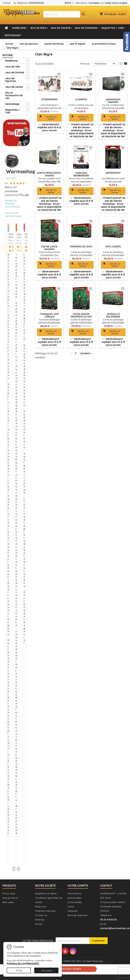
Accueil (8, 55)
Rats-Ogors (113, 247)
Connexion (94, 3)
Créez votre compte (116, 3)
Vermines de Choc (81, 247)
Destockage (12, 35)
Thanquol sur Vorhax (49, 315)
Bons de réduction (78, 915)
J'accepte (46, 970)
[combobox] (65, 14)
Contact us (41, 915)
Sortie (19, 970)
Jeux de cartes (14, 87)
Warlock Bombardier (81, 174)
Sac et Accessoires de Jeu (14, 95)
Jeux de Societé (60, 28)
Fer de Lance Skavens (49, 248)
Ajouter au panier (48, 118)
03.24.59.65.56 (36, 3)
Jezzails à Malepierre (113, 315)
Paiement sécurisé (45, 911)
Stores (39, 924)
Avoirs (71, 907)
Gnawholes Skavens (113, 101)
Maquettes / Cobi (112, 28)
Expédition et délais (46, 893)
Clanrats (81, 99)
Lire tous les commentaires (13, 214)
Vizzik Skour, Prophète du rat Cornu (81, 317)
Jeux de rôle (38, 28)
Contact (7, 3)
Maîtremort (113, 173)
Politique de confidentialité (23, 963)
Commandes (75, 902)
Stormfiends (49, 99)
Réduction (41, 907)
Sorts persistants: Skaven (49, 174)
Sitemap (40, 920)
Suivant (86, 353)
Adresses (73, 911)
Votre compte (78, 886)
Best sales (8, 902)
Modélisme (19, 28)
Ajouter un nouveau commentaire (12, 204)
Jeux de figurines (86, 28)
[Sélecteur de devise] (70, 3)
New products (10, 898)
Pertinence (105, 64)
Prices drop (9, 893)
